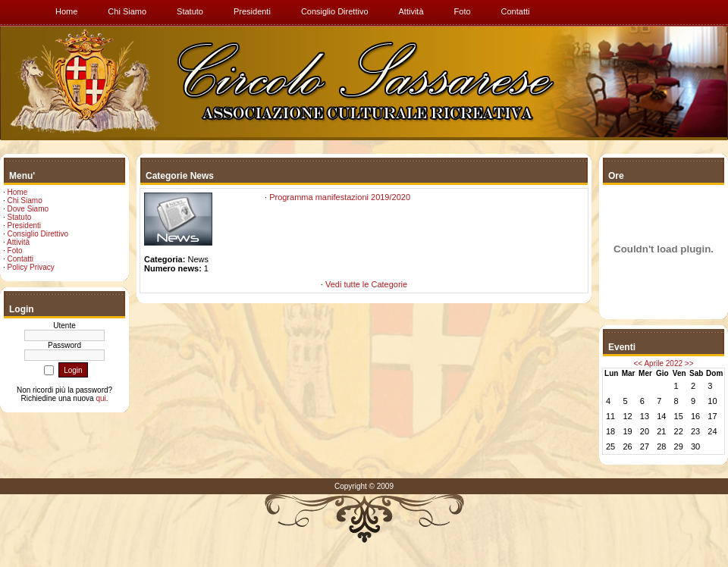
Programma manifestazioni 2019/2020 (340, 197)
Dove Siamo (28, 209)
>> (689, 363)
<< (639, 363)
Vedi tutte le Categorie (366, 284)
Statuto (20, 217)
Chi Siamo (25, 200)
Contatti (20, 259)
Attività (18, 242)
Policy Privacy (31, 267)
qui (100, 398)
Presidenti (24, 226)
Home (18, 192)
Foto (15, 251)
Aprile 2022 (663, 363)
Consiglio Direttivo (38, 234)
